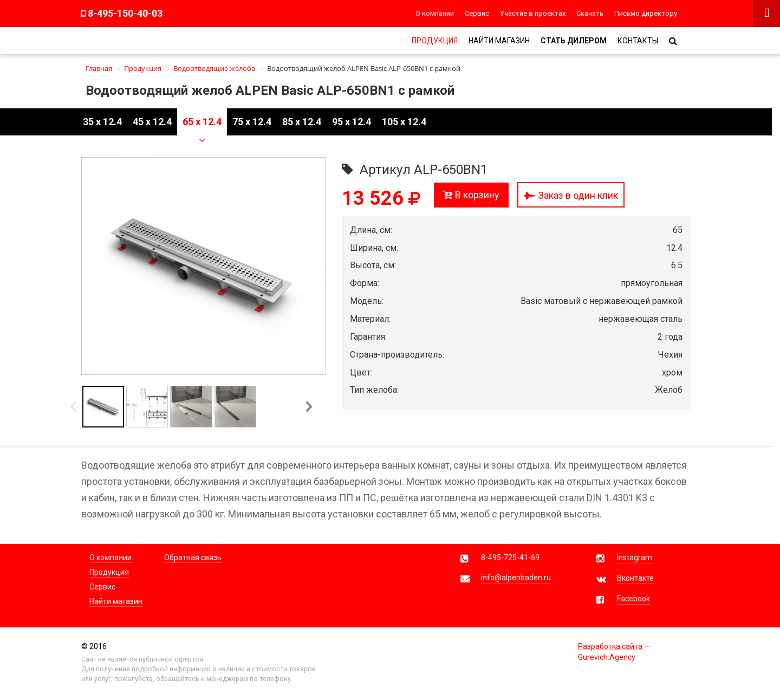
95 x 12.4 (352, 122)
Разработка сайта (610, 646)
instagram (635, 558)
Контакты (638, 41)
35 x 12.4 (102, 122)
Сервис (477, 13)
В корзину (471, 195)
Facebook (633, 599)
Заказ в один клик (571, 195)
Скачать (590, 13)
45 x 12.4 (152, 122)
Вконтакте (635, 578)
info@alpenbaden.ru (516, 578)
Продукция (435, 41)
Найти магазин (499, 41)
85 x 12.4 (302, 122)
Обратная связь (193, 558)
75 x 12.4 (252, 122)
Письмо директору (646, 13)
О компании (435, 13)
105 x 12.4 (404, 122)
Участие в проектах (533, 13)
